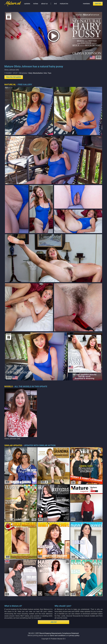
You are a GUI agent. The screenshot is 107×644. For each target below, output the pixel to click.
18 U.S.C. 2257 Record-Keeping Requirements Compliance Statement (53, 633)
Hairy (30, 73)
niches (36, 4)
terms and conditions (58, 635)
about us (44, 4)
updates (27, 4)
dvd (55, 4)
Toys (49, 73)
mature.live (64, 4)
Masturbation (38, 73)
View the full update (14, 77)
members (86, 4)
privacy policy (74, 635)
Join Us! (98, 4)
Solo (45, 73)
